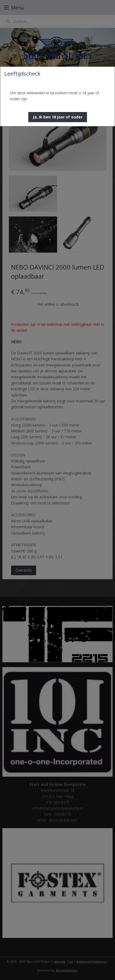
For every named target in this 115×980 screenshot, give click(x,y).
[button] (58, 117)
